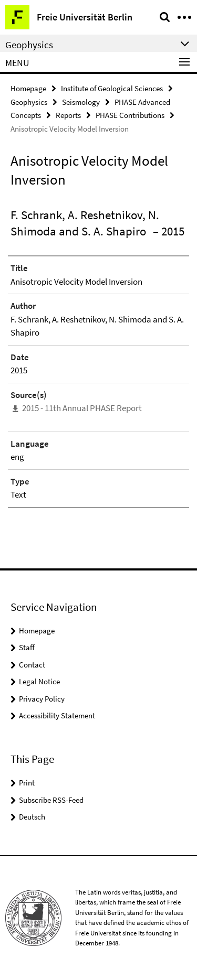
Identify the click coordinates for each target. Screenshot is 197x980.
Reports (68, 115)
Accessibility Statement (57, 715)
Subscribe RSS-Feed (51, 800)
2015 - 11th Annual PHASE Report (82, 408)
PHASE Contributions (130, 115)
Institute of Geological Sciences (112, 88)
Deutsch (32, 817)
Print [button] (27, 783)
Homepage (28, 88)
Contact (32, 665)
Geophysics (29, 102)
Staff (27, 647)
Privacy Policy (42, 699)
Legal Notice (39, 681)
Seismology (81, 102)
